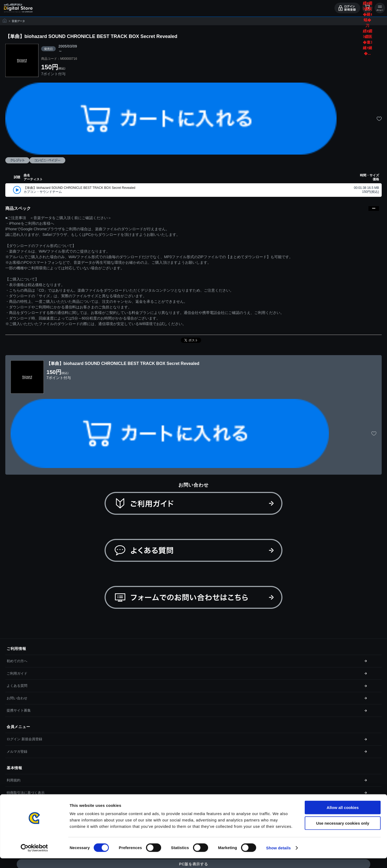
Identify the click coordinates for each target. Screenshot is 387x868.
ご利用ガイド (17, 673)
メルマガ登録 (17, 752)
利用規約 (14, 780)
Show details (279, 858)
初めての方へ (17, 661)
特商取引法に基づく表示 (26, 793)
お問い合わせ (17, 698)
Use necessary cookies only (343, 833)
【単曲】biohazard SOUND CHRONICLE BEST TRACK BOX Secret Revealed (79, 188)
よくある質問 (17, 686)
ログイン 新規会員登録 (24, 739)
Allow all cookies (343, 817)
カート (367, 8)
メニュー (380, 8)
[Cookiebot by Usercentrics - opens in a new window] (34, 858)
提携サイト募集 (19, 710)
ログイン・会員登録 (347, 8)
